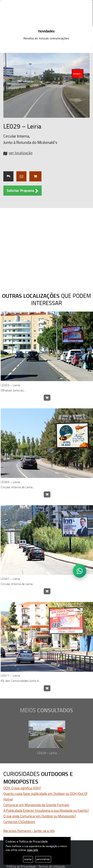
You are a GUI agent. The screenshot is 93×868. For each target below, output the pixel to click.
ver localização (21, 153)
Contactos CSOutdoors (19, 822)
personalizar (43, 859)
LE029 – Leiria (47, 753)
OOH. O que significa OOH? (22, 788)
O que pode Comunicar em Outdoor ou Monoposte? (40, 816)
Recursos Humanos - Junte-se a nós (29, 831)
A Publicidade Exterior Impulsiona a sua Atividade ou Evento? (46, 810)
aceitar (28, 859)
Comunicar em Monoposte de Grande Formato (36, 805)
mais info (32, 850)
